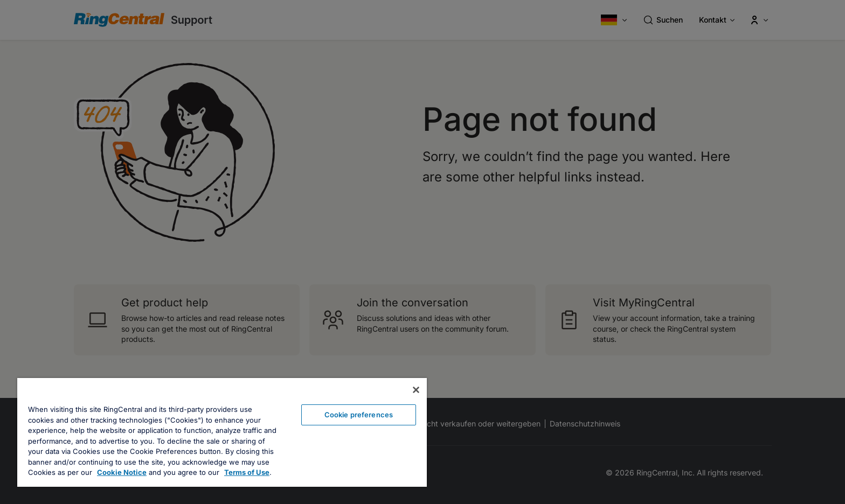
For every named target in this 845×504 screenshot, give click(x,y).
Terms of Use (247, 472)
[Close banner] (416, 390)
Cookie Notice (122, 472)
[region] (222, 432)
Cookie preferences (359, 415)
